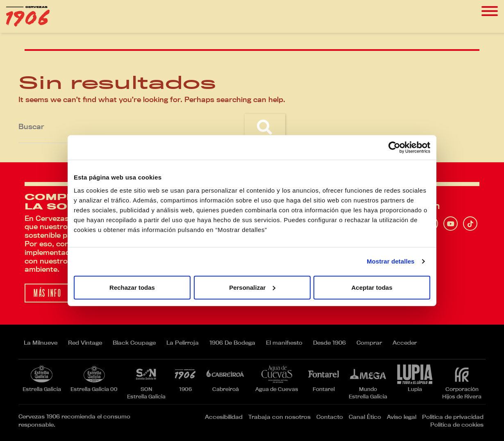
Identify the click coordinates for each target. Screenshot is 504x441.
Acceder (405, 343)
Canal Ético (365, 417)
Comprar (369, 343)
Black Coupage (134, 343)
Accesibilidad (224, 417)
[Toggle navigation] (490, 11)
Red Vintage (85, 343)
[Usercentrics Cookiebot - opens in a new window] (394, 148)
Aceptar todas (372, 287)
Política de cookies (457, 425)
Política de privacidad (453, 417)
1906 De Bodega (232, 343)
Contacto (330, 417)
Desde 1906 (329, 343)
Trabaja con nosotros (279, 417)
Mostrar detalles (391, 261)
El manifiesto (284, 343)
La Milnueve (41, 343)
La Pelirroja (183, 343)
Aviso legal (402, 417)
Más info (48, 293)
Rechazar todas (132, 287)
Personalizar (252, 287)
